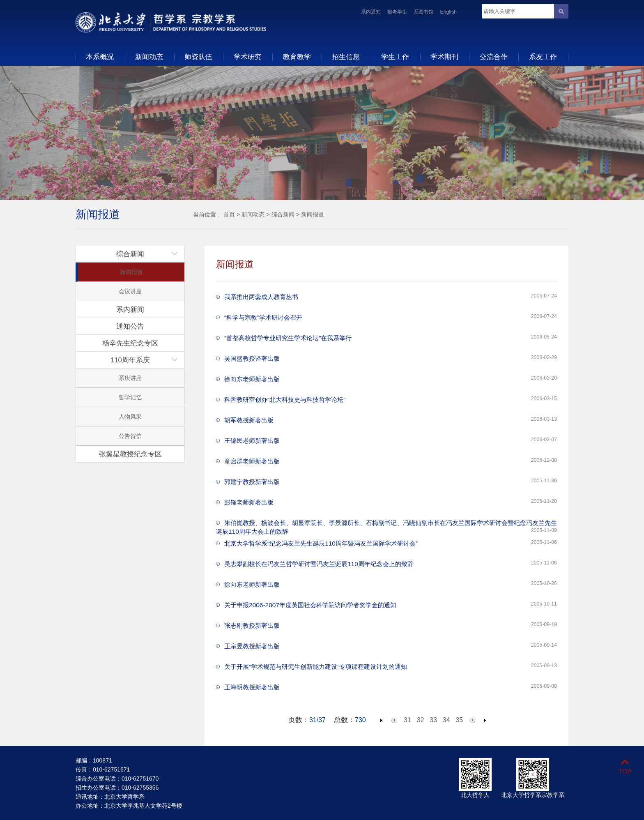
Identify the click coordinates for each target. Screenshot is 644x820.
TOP (625, 767)
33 (433, 720)
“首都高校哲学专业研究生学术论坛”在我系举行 (288, 338)
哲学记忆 (130, 397)
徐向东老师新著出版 (252, 379)
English (448, 12)
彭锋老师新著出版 (249, 502)
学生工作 (395, 57)
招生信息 (346, 57)
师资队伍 (198, 57)
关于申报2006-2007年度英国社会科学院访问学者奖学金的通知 (310, 605)
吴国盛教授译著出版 (252, 358)
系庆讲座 (130, 378)
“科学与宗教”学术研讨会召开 (263, 317)
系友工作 (543, 57)
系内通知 (371, 12)
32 (421, 720)
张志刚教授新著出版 (252, 625)
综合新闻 (283, 214)
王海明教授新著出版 (252, 687)
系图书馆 (423, 12)
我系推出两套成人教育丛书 (261, 297)
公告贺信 (130, 436)
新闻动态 (149, 57)
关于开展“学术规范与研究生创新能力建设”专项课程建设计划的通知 (316, 667)
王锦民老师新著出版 (252, 441)
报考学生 (397, 12)
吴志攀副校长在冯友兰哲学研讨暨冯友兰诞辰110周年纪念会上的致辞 (319, 564)
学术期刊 (444, 57)
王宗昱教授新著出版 (252, 646)
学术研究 (248, 57)
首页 (229, 214)
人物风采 (130, 417)
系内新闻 (130, 309)
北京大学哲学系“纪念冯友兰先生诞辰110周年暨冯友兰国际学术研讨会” (321, 543)
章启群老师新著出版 (252, 461)
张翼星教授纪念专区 (130, 454)
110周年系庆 (130, 360)
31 (407, 720)
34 (446, 720)
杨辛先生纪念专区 (130, 343)
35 (459, 720)
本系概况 (100, 57)
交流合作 (494, 57)
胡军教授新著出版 (249, 420)
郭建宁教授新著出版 (252, 482)
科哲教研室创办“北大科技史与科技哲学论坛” (285, 400)
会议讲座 (130, 291)
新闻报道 (313, 214)
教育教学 (297, 57)
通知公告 (130, 326)
